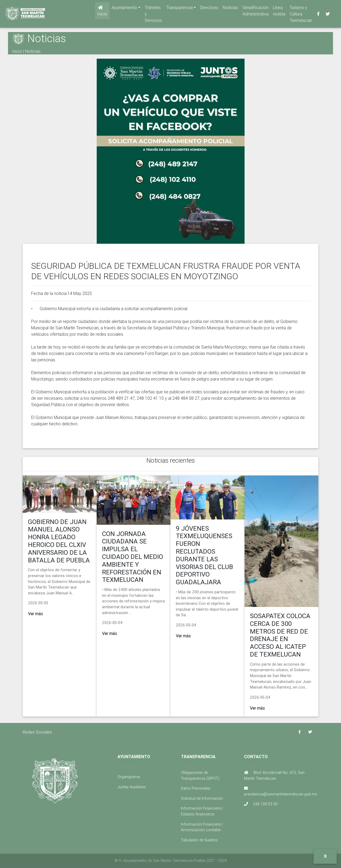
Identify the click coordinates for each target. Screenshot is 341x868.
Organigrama (129, 777)
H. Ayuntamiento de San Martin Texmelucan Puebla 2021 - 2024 (173, 861)
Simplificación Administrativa (255, 12)
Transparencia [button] (179, 9)
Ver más (35, 614)
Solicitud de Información (202, 798)
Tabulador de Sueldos (199, 840)
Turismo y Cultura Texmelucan (301, 15)
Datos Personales (196, 788)
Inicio (102, 12)
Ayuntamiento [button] (124, 9)
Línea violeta (279, 12)
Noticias (230, 9)
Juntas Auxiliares (132, 787)
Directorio (209, 9)
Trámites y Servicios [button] (153, 15)
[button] (325, 856)
